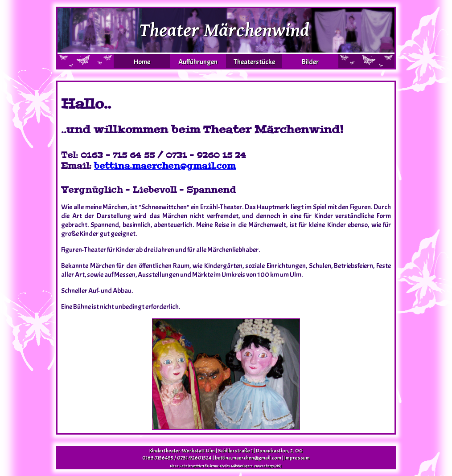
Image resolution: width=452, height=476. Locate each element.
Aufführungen (198, 62)
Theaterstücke (254, 62)
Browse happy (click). (268, 466)
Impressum (297, 458)
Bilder (310, 62)
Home (142, 62)
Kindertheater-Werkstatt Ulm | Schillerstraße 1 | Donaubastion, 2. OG (226, 451)
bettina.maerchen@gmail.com (165, 166)
